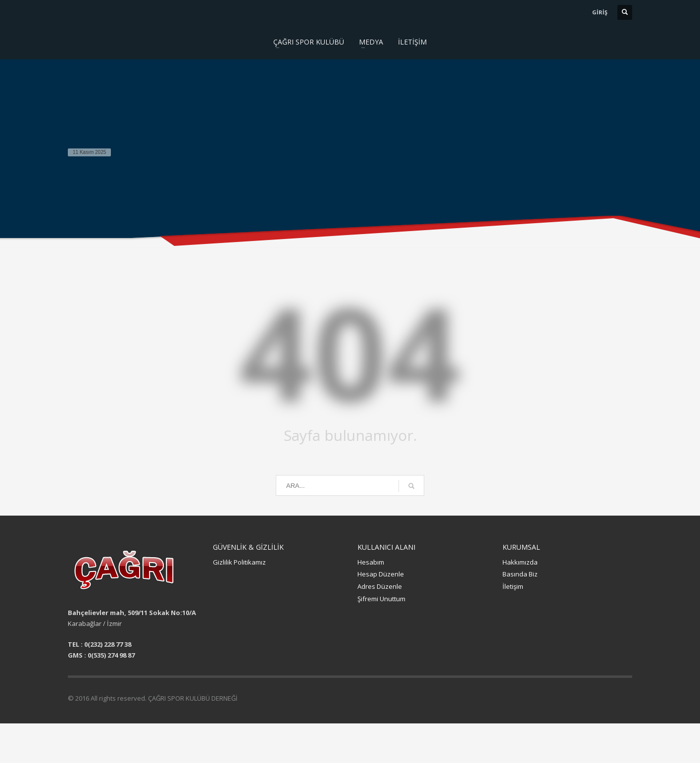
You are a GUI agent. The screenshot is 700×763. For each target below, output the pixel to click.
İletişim (513, 586)
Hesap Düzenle (381, 574)
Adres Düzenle (380, 586)
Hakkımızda (520, 562)
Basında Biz (520, 574)
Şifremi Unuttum (381, 599)
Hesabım (371, 562)
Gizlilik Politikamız (239, 562)
